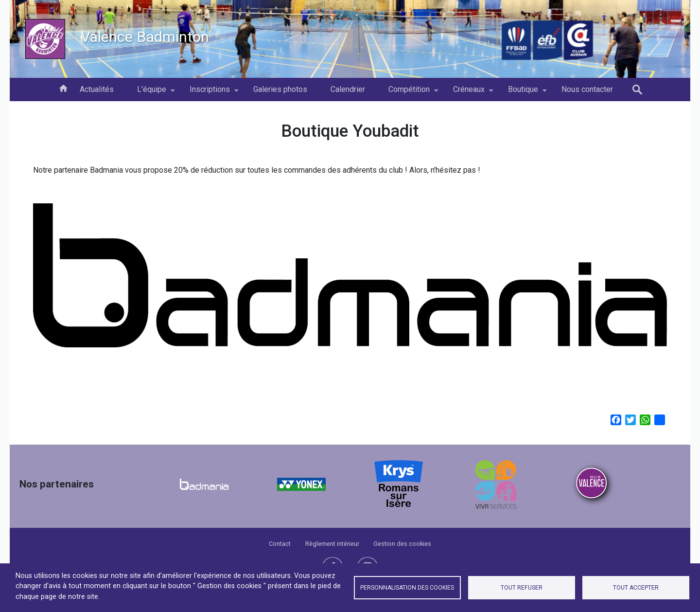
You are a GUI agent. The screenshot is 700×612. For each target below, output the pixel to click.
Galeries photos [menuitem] (280, 89)
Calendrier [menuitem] (348, 89)
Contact (280, 544)
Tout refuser (522, 588)
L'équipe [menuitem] (152, 93)
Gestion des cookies (402, 544)
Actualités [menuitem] (97, 89)
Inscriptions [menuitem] (210, 93)
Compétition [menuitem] (409, 93)
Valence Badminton (145, 37)
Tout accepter (636, 588)
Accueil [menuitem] (63, 88)
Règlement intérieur (332, 544)
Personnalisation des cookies (407, 588)
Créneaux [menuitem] (469, 93)
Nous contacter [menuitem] (587, 89)
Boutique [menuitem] (523, 93)
